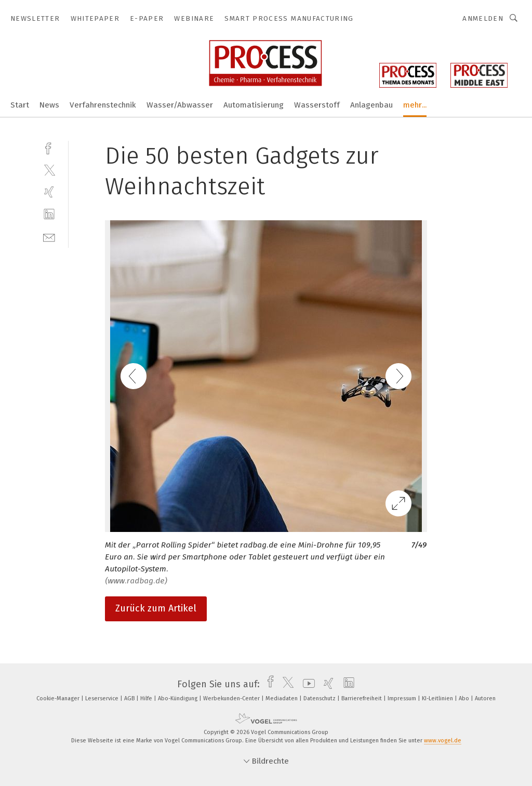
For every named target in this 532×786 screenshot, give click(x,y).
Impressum (403, 698)
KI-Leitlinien (438, 698)
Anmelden (483, 18)
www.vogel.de (443, 741)
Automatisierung (254, 105)
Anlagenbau (371, 105)
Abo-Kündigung (178, 698)
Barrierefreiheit (362, 698)
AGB (130, 698)
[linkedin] (49, 214)
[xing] (49, 192)
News (49, 105)
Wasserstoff (317, 105)
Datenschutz (320, 698)
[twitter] (49, 170)
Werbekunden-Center (232, 698)
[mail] (49, 237)
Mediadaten (282, 698)
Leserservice (103, 698)
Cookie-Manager (59, 698)
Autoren (485, 698)
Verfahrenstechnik (103, 105)
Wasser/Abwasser (180, 105)
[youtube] (306, 684)
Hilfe (147, 698)
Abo (465, 698)
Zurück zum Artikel (156, 608)
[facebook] (49, 147)
